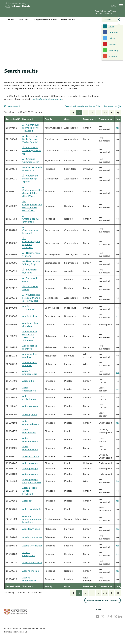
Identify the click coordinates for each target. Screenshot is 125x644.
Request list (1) (112, 106)
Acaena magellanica (29, 579)
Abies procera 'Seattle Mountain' (30, 491)
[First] (73, 112)
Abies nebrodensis (29, 431)
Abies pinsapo (30, 463)
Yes (118, 128)
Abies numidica (31, 456)
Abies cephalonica (29, 389)
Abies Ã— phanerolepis (30, 372)
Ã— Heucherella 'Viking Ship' (31, 263)
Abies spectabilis (32, 509)
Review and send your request (103, 600)
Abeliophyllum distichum (30, 324)
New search (12, 106)
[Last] (118, 112)
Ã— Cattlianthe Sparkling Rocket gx (32, 150)
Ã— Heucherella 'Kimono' (31, 254)
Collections (23, 19)
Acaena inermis (31, 571)
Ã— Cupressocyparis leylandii (31, 230)
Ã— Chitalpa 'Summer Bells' (31, 160)
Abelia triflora (30, 316)
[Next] (111, 112)
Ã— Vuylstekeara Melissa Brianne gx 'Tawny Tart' (31, 298)
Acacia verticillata (32, 546)
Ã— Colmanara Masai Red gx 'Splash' (30, 179)
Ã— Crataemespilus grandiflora (31, 219)
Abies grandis (30, 414)
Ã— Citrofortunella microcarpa (32, 169)
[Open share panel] (110, 19)
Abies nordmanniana (30, 439)
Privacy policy (11, 632)
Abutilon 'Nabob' (31, 529)
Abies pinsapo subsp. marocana (32, 481)
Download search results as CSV (82, 106)
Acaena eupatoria (32, 562)
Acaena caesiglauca (29, 554)
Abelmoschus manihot (30, 347)
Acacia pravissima (32, 537)
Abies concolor (31, 406)
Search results (21, 71)
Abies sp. (27, 501)
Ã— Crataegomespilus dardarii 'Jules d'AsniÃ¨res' (32, 191)
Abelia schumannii (29, 308)
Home (11, 19)
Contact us (22, 632)
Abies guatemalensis (31, 423)
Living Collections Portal (45, 19)
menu (116, 6)
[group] (62, 353)
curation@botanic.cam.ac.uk (46, 99)
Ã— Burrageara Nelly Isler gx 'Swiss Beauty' (30, 139)
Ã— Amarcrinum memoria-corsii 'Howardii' (31, 128)
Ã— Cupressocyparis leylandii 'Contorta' (31, 243)
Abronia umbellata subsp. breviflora (32, 519)
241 (105, 112)
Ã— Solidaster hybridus (30, 271)
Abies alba (28, 381)
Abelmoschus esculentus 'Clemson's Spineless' (30, 336)
